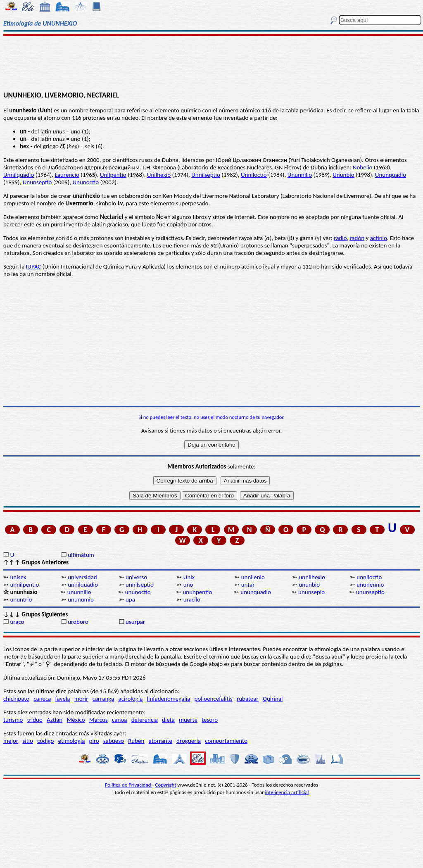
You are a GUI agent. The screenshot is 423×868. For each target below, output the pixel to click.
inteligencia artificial (287, 792)
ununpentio (197, 592)
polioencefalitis (214, 699)
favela (63, 699)
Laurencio (67, 175)
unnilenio (253, 577)
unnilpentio (24, 585)
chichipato (16, 699)
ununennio (370, 585)
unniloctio (369, 577)
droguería (189, 741)
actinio (379, 238)
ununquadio (256, 592)
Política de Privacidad (129, 785)
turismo (13, 720)
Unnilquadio (19, 175)
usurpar (135, 622)
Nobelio (363, 167)
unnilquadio (83, 585)
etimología (72, 741)
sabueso (114, 741)
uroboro (78, 622)
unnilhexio (312, 577)
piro (94, 741)
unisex (18, 577)
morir (81, 699)
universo (136, 577)
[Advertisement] (211, 63)
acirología (130, 699)
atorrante (160, 741)
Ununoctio (86, 182)
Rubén (136, 741)
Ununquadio (391, 175)
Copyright (166, 785)
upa (130, 599)
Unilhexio (159, 175)
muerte (188, 720)
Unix (189, 577)
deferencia (145, 720)
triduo (35, 720)
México (76, 720)
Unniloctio (254, 175)
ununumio (81, 599)
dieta (168, 720)
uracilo (192, 599)
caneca (42, 699)
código (45, 741)
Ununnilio (300, 175)
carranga (103, 699)
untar (248, 585)
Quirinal (273, 699)
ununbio (309, 585)
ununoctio (138, 592)
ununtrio (21, 599)
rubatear (248, 699)
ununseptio (370, 592)
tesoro (210, 720)
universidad (82, 577)
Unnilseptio (206, 175)
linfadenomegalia (169, 699)
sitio (28, 741)
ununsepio (311, 592)
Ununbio (343, 175)
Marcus (99, 720)
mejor (11, 741)
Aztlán (55, 720)
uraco (17, 622)
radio (340, 238)
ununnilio (79, 592)
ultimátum (81, 555)
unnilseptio (140, 585)
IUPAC (34, 266)
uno (188, 585)
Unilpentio (113, 175)
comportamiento (226, 741)
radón (357, 238)
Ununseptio (37, 182)
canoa (119, 720)
